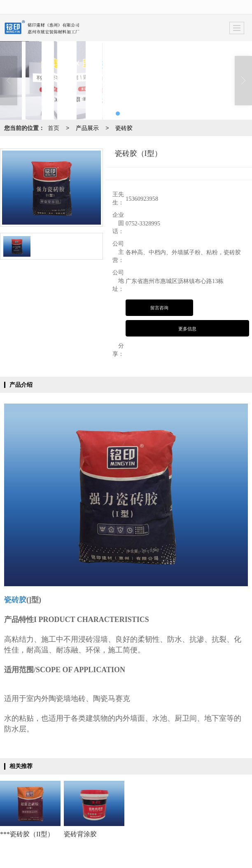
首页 (54, 128)
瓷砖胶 (124, 128)
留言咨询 (159, 308)
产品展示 (87, 128)
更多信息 (187, 329)
